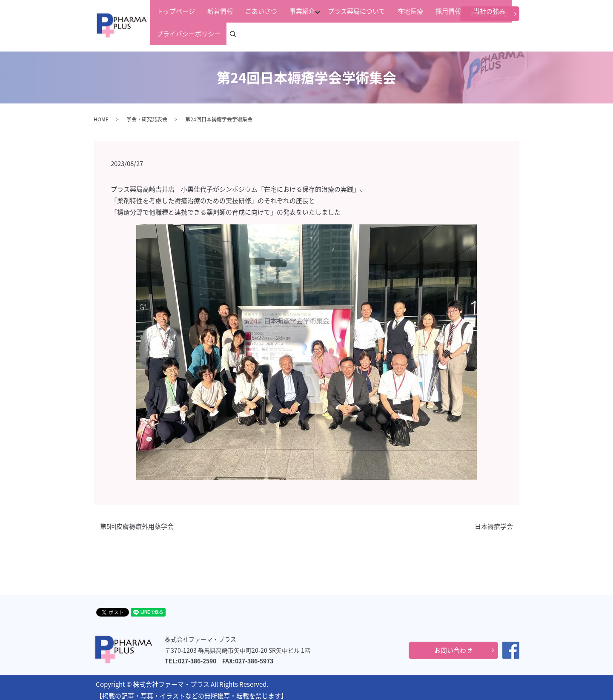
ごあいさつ (239, 34)
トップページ (173, 34)
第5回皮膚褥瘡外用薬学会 (137, 521)
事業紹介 (270, 34)
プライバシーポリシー (473, 34)
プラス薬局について (319, 34)
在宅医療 (364, 34)
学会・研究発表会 (147, 115)
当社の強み (423, 34)
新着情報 (207, 34)
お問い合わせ (490, 14)
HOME (101, 115)
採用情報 (392, 34)
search (519, 34)
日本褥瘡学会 (494, 521)
